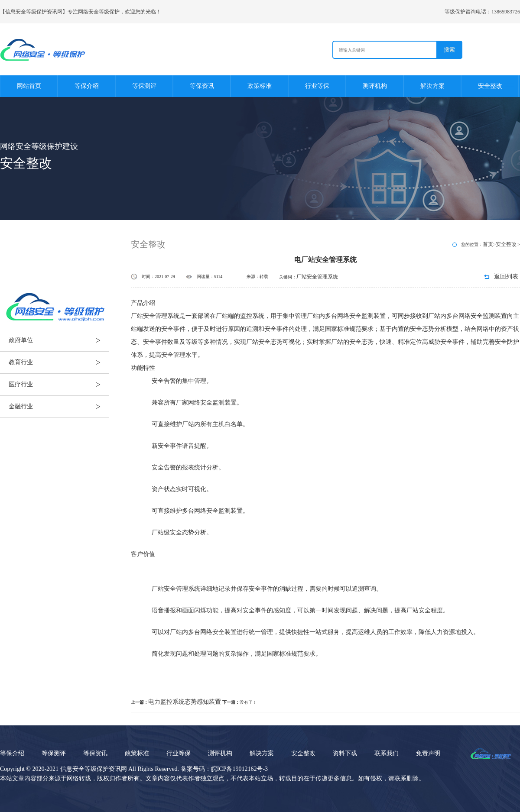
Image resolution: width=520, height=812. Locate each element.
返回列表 (506, 277)
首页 (488, 244)
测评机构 (375, 86)
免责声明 (428, 753)
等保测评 (144, 86)
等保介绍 (87, 86)
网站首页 (29, 86)
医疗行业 (59, 385)
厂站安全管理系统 (317, 277)
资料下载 (345, 753)
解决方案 (432, 86)
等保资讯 (202, 86)
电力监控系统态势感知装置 (185, 702)
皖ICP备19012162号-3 (239, 769)
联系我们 (387, 753)
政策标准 (260, 86)
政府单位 (59, 340)
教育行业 (59, 362)
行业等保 (317, 86)
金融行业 (59, 407)
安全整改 (490, 86)
